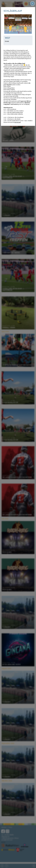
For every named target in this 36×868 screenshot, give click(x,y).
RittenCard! (18, 122)
